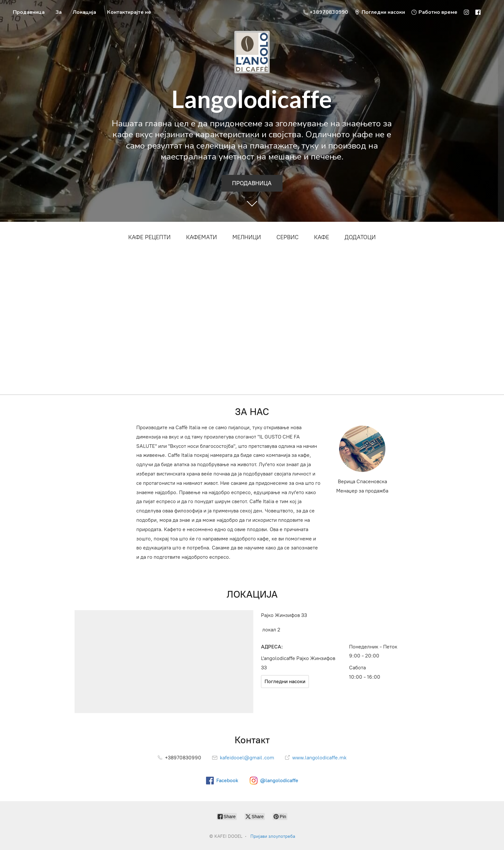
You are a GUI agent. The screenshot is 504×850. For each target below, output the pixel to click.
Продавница (29, 12)
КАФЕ (322, 237)
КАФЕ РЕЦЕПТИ (149, 237)
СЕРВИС (288, 237)
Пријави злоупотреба (273, 836)
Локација (84, 12)
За (59, 12)
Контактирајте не (129, 12)
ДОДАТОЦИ (360, 237)
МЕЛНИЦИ (247, 237)
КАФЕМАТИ (202, 237)
